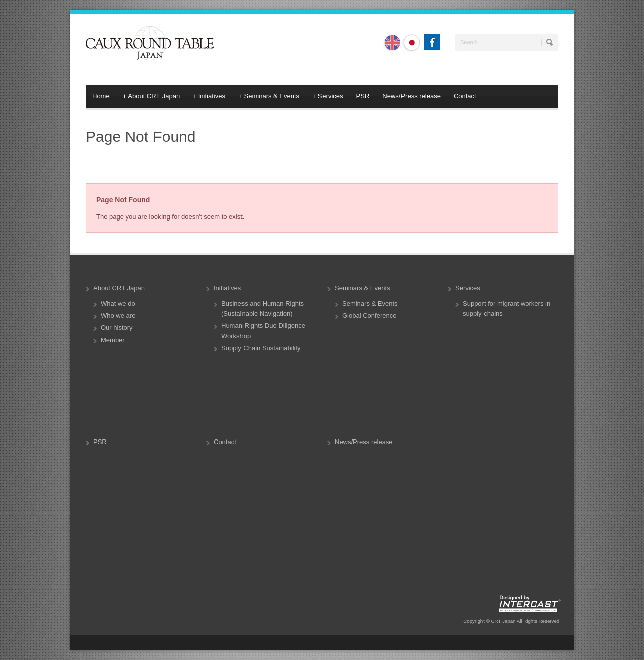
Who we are (118, 315)
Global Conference (369, 315)
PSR (363, 96)
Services (328, 96)
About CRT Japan (151, 96)
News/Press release (412, 96)
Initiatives (209, 96)
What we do (118, 303)
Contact (465, 96)
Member (113, 340)
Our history (117, 327)
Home (101, 96)
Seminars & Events (269, 96)
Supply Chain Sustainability (261, 348)
